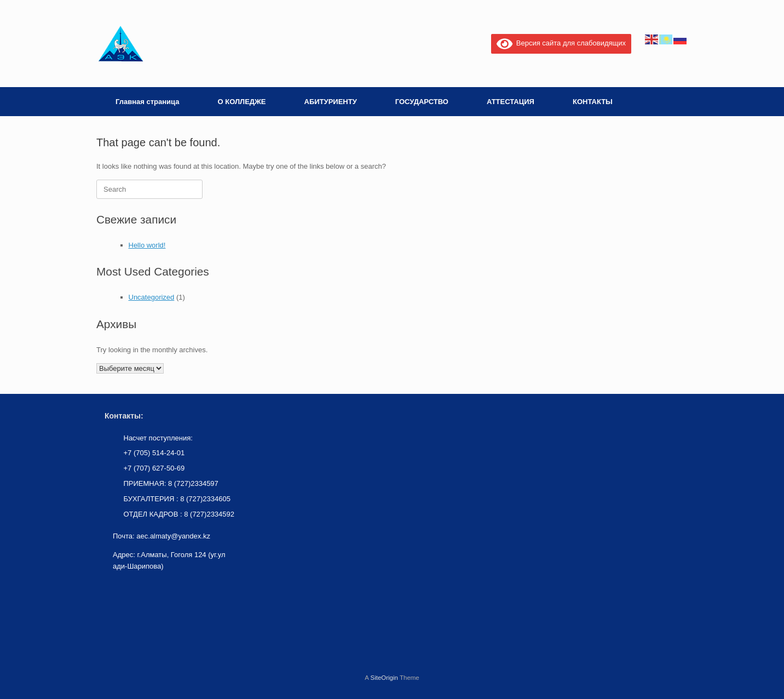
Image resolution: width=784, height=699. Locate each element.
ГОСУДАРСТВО (422, 102)
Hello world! (147, 245)
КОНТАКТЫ (593, 102)
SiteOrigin (384, 678)
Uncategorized (152, 297)
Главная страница (147, 102)
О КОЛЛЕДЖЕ (241, 102)
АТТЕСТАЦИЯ (511, 102)
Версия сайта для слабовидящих (561, 43)
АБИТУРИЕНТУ (331, 102)
